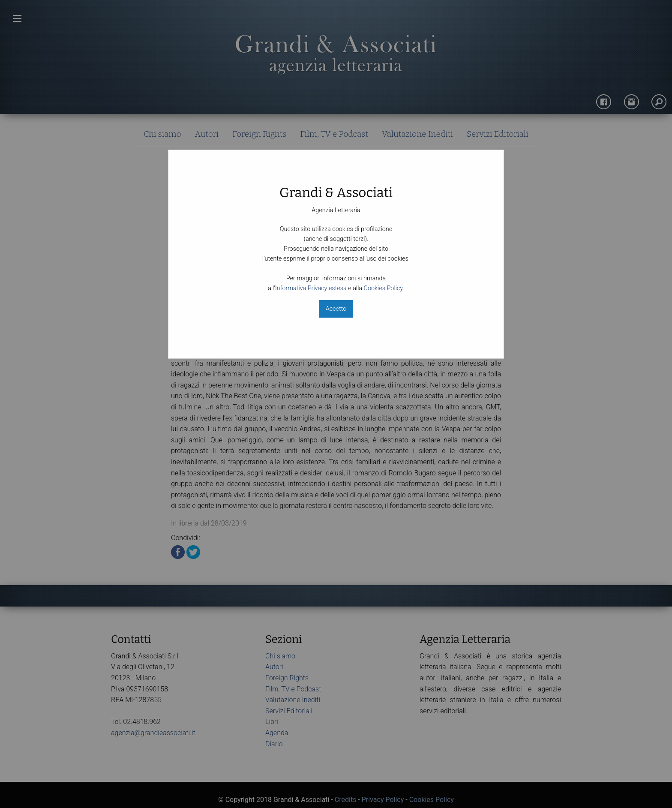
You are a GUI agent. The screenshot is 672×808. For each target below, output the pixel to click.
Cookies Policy (383, 288)
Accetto (336, 309)
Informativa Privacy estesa (311, 288)
